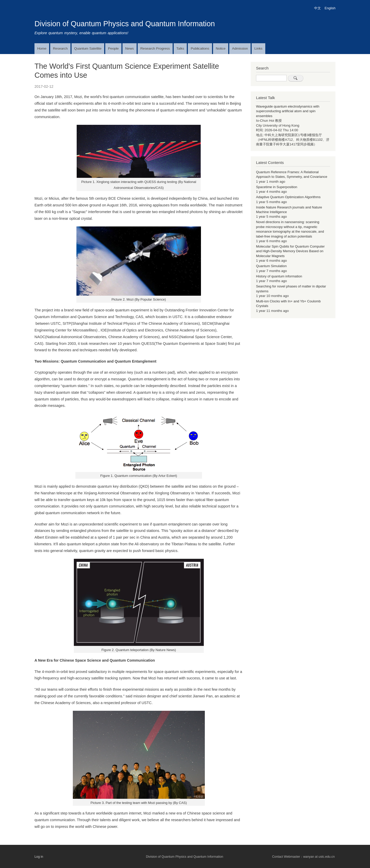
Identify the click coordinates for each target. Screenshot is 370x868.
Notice (221, 49)
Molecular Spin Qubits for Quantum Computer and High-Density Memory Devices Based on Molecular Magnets (290, 251)
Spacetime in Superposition (277, 187)
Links (258, 49)
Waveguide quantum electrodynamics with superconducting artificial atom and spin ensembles (288, 111)
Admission (240, 49)
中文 (318, 8)
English (330, 8)
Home (42, 49)
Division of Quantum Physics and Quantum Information (125, 24)
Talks (180, 49)
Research (60, 49)
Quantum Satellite (88, 49)
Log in (39, 857)
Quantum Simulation (271, 266)
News (130, 49)
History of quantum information (279, 276)
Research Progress (155, 49)
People (113, 49)
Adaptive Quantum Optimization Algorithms (288, 197)
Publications (200, 49)
